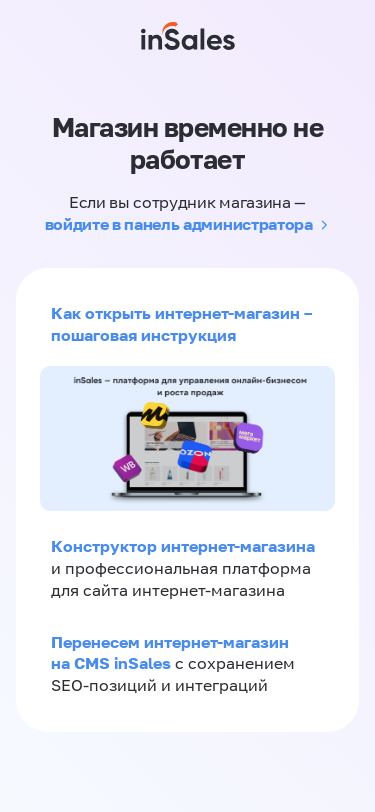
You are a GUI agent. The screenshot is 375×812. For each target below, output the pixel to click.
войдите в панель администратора (179, 224)
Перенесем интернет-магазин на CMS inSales (170, 653)
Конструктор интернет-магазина (183, 546)
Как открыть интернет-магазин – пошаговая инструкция (181, 324)
